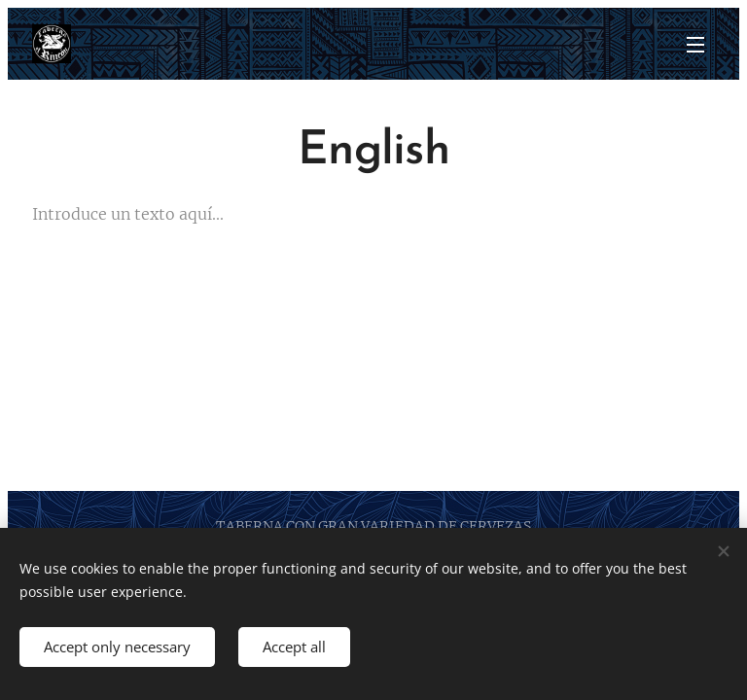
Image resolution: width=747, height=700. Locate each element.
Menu (695, 45)
